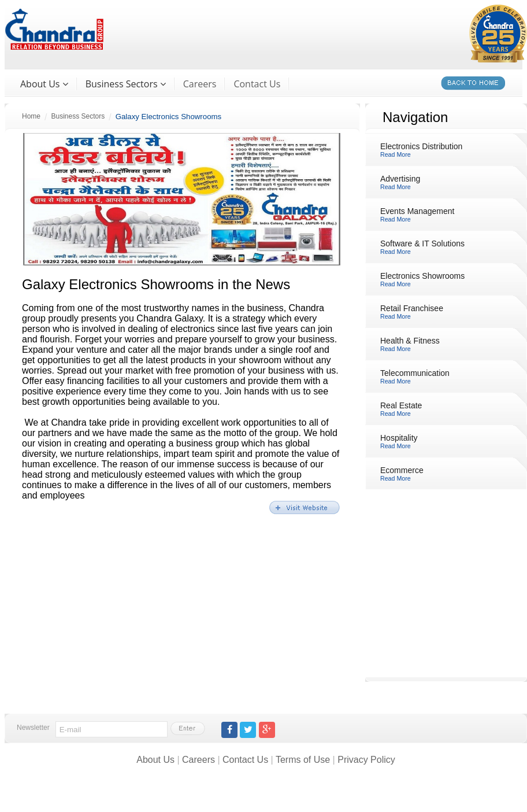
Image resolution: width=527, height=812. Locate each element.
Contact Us (257, 84)
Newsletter (33, 728)
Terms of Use (303, 760)
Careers (200, 84)
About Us (155, 760)
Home (31, 116)
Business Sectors (78, 116)
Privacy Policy (366, 760)
